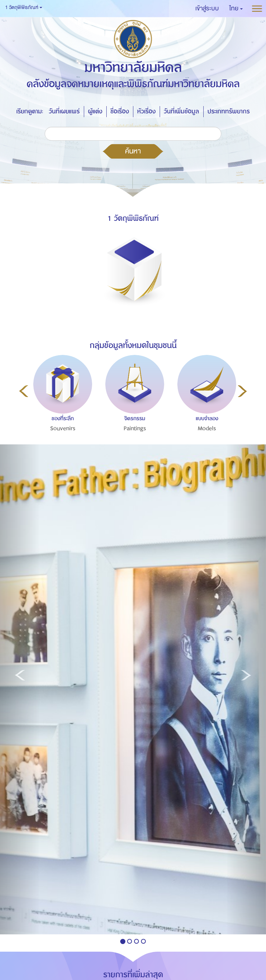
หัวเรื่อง (146, 111)
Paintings (135, 428)
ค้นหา (133, 151)
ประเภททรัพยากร (229, 111)
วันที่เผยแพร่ (64, 111)
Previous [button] (24, 391)
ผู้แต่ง (95, 111)
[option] (61, 408)
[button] (236, 9)
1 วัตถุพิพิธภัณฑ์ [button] (24, 7)
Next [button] (242, 391)
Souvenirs (63, 428)
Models (207, 428)
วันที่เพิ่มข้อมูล (181, 111)
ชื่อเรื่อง (120, 111)
